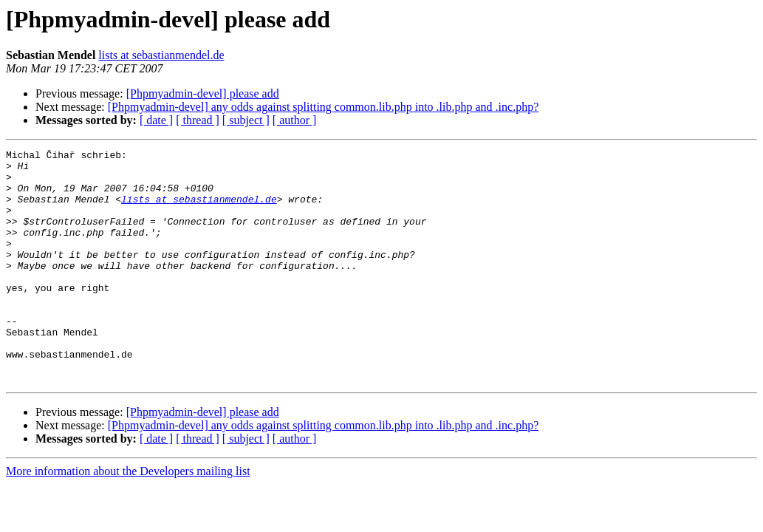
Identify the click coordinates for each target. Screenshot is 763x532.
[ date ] (156, 120)
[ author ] (295, 120)
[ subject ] (246, 120)
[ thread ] (198, 120)
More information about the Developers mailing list (128, 518)
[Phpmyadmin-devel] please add (203, 93)
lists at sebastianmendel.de (161, 55)
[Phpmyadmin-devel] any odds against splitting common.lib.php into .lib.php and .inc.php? (323, 107)
